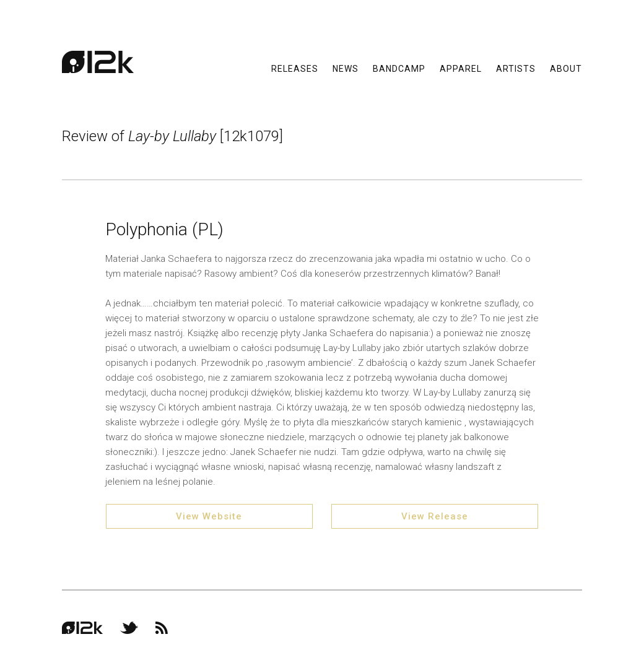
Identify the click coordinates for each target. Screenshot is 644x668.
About (566, 68)
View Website (209, 516)
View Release (435, 516)
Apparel (461, 68)
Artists (516, 68)
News (346, 68)
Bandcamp (399, 68)
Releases (295, 68)
